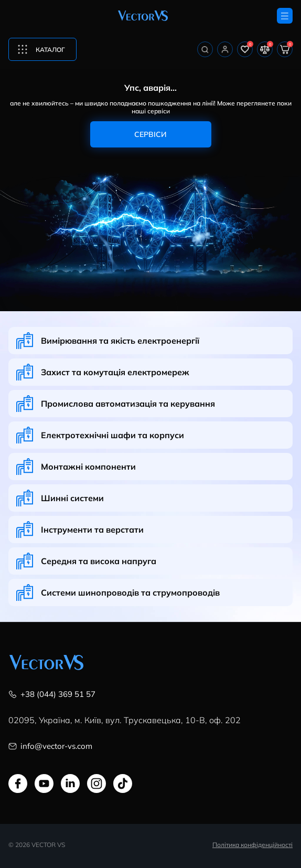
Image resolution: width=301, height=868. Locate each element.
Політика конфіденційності (252, 844)
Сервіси (150, 134)
